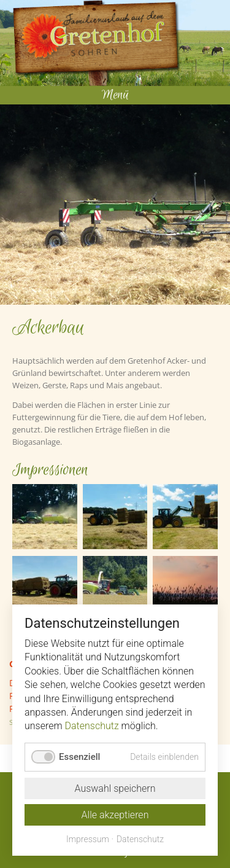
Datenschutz (92, 726)
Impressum (88, 839)
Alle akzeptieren (115, 815)
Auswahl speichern (115, 788)
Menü (115, 95)
